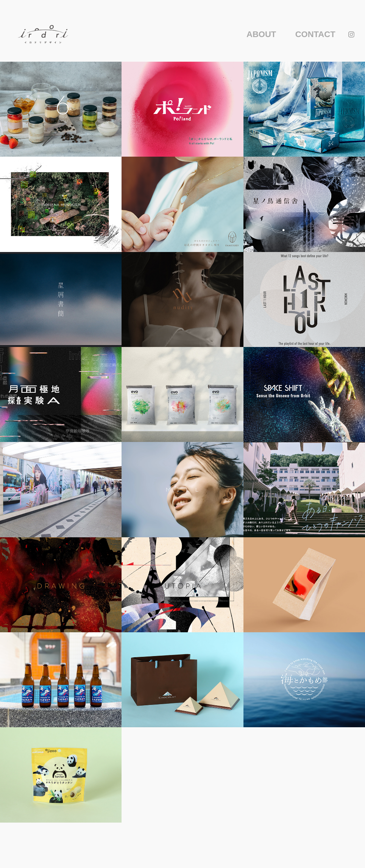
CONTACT (315, 34)
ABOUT (261, 34)
